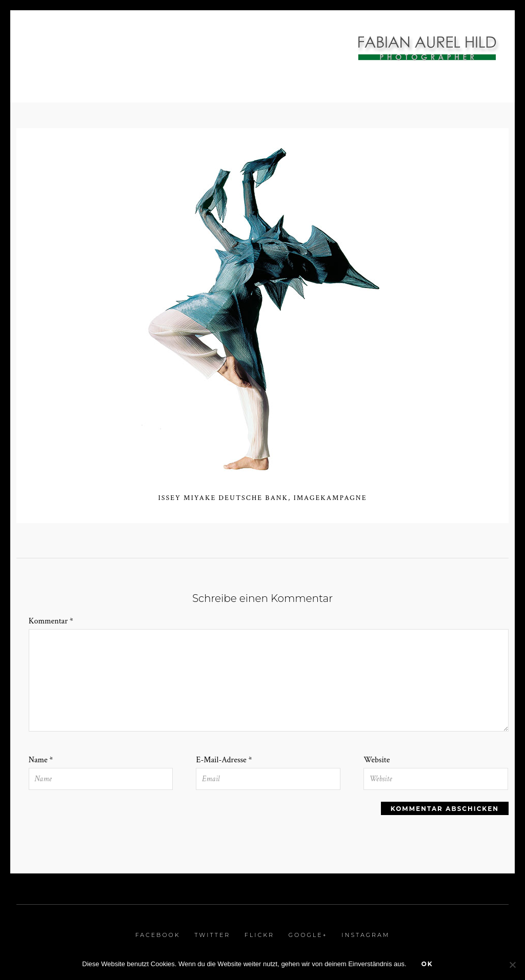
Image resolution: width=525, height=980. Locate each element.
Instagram (366, 935)
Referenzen (355, 52)
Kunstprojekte (280, 52)
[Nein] (512, 965)
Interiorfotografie (83, 38)
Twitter (212, 935)
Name (41, 760)
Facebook (158, 935)
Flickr (259, 935)
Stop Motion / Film (193, 52)
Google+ (308, 935)
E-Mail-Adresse (224, 760)
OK (427, 964)
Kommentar (51, 621)
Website (377, 760)
